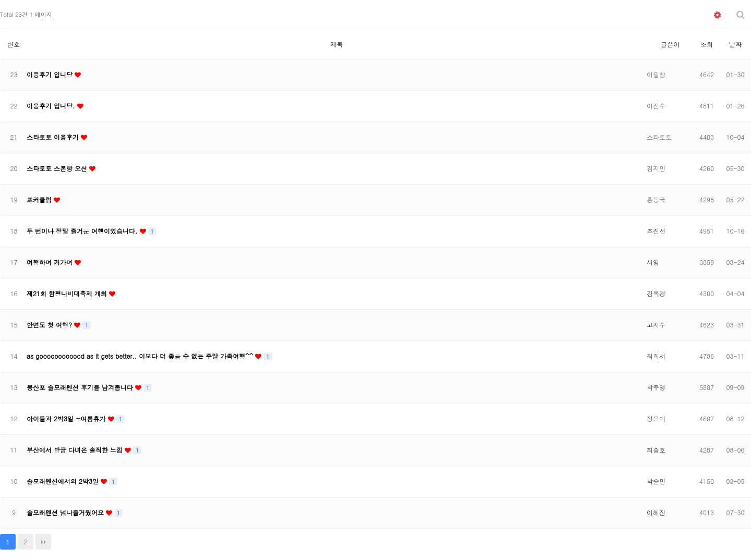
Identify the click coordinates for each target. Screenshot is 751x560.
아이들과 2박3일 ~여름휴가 (67, 418)
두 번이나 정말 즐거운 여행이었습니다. (83, 231)
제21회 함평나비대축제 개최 (68, 293)
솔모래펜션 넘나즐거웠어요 (66, 512)
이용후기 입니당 (51, 74)
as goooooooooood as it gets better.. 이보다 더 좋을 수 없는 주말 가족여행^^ (141, 356)
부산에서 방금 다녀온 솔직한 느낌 (76, 450)
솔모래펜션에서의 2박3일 (64, 481)
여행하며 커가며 (51, 262)
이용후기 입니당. (52, 106)
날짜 (735, 44)
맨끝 (43, 542)
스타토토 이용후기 (54, 137)
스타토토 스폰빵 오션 (58, 168)
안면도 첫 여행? (50, 325)
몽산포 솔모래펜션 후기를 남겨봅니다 (81, 387)
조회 (707, 44)
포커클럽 (40, 199)
